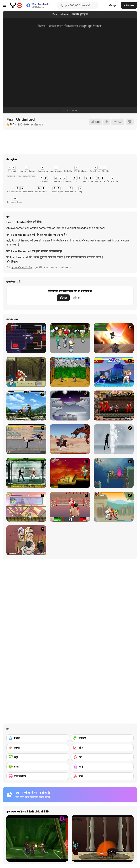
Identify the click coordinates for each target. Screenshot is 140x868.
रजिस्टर (63, 298)
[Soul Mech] (114, 507)
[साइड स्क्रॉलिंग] (38, 776)
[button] (12, 262)
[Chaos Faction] (70, 406)
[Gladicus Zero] (114, 338)
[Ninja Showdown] (26, 473)
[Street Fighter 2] (114, 372)
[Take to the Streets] (26, 439)
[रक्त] (102, 757)
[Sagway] (70, 338)
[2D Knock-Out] (70, 507)
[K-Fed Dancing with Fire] (26, 540)
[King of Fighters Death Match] (26, 406)
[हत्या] (102, 776)
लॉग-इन (113, 5)
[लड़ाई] (102, 767)
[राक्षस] (38, 767)
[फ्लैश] (102, 748)
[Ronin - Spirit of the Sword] (26, 372)
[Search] (61, 5)
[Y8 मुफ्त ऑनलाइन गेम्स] (16, 5)
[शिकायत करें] (118, 122)
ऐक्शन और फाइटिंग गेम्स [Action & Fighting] (22, 267)
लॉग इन (77, 298)
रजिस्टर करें (129, 5)
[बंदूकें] (38, 757)
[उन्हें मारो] (102, 738)
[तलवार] (38, 748)
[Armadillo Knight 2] (114, 473)
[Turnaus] (70, 372)
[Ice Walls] (114, 439)
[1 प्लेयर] (38, 738)
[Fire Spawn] (70, 439)
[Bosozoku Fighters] (114, 406)
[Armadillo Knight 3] (26, 507)
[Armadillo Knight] (70, 473)
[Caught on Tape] (26, 338)
